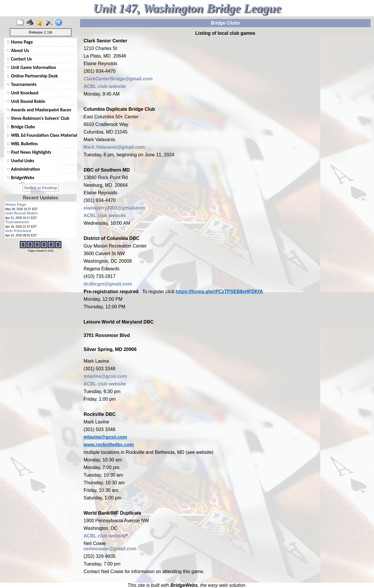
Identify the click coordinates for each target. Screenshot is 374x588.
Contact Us (19, 59)
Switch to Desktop (41, 188)
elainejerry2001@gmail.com (114, 208)
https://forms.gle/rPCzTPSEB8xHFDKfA (219, 292)
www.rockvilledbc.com (109, 445)
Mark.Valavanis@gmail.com (114, 147)
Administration (24, 169)
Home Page (20, 42)
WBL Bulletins (22, 144)
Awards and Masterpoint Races (39, 110)
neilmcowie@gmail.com (110, 549)
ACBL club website (105, 86)
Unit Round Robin (26, 101)
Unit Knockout (23, 93)
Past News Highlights (29, 152)
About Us (18, 50)
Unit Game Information (32, 67)
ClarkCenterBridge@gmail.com (118, 79)
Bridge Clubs (21, 127)
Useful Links (21, 161)
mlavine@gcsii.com (105, 376)
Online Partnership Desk (32, 76)
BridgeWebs (21, 178)
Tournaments (22, 84)
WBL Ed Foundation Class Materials (41, 135)
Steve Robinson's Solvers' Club (38, 118)
